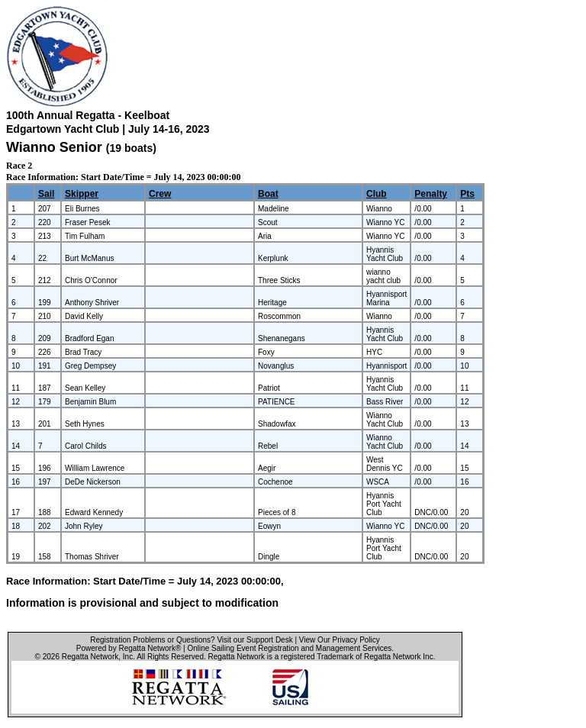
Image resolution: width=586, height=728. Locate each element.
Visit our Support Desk (254, 640)
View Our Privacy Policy (340, 640)
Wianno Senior (54, 147)
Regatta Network (90, 657)
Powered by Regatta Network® (129, 648)
